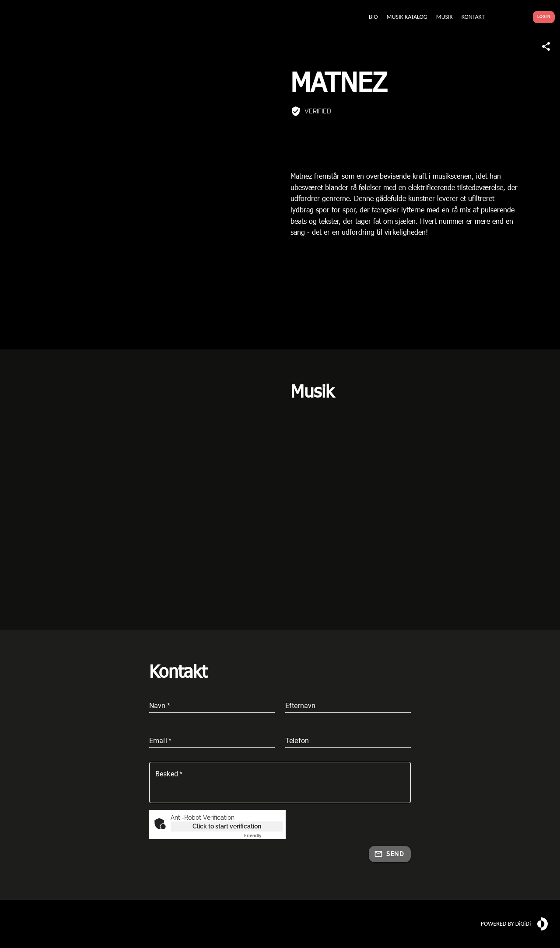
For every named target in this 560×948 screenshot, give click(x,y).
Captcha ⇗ (263, 836)
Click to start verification (227, 826)
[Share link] (546, 46)
